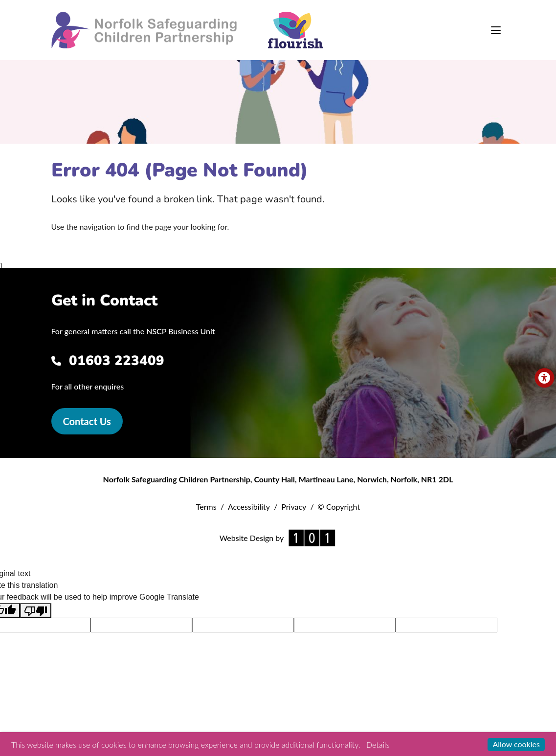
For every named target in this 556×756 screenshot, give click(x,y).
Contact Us (87, 421)
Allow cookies (516, 744)
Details (378, 745)
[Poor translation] (36, 611)
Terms (206, 507)
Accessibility (249, 507)
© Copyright (339, 507)
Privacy (294, 507)
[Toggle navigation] (496, 30)
